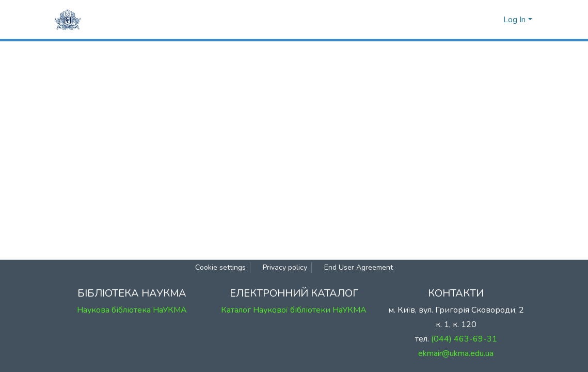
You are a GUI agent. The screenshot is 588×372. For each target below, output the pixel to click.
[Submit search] (477, 20)
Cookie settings (220, 267)
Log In (514, 20)
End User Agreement (359, 267)
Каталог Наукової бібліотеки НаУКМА (294, 310)
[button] (493, 20)
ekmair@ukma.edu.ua (456, 353)
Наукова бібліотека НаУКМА (132, 310)
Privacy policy (285, 267)
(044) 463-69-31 (464, 339)
